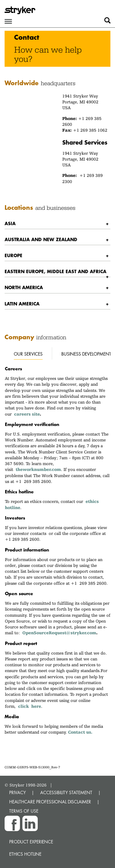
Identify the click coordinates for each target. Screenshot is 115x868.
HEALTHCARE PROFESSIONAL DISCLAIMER (50, 802)
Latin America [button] (22, 304)
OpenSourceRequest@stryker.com (59, 633)
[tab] (57, 223)
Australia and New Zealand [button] (41, 239)
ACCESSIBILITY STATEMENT (66, 792)
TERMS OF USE (24, 811)
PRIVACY (17, 792)
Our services (28, 354)
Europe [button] (13, 255)
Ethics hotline (25, 854)
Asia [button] (10, 223)
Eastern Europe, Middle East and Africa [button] (56, 271)
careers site (27, 414)
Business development (86, 354)
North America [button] (24, 287)
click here (30, 706)
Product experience (31, 842)
